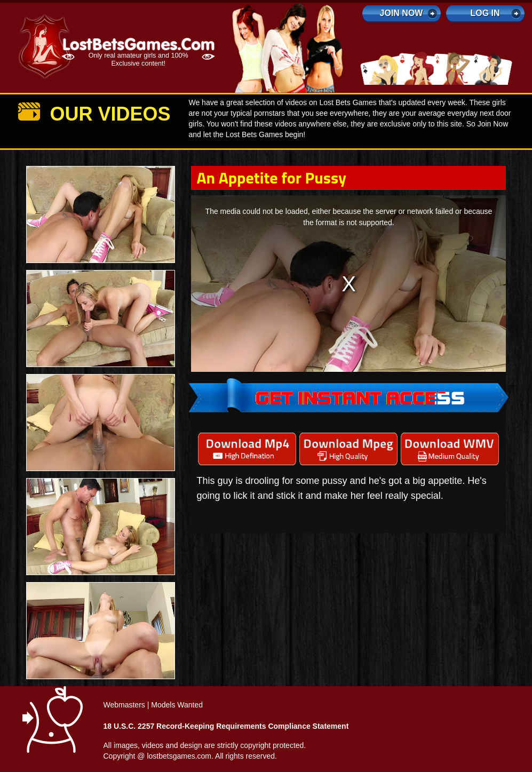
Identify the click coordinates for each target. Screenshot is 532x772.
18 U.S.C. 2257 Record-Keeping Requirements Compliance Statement (226, 726)
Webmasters (124, 705)
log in (485, 13)
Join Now (402, 13)
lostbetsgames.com (179, 756)
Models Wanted (177, 705)
